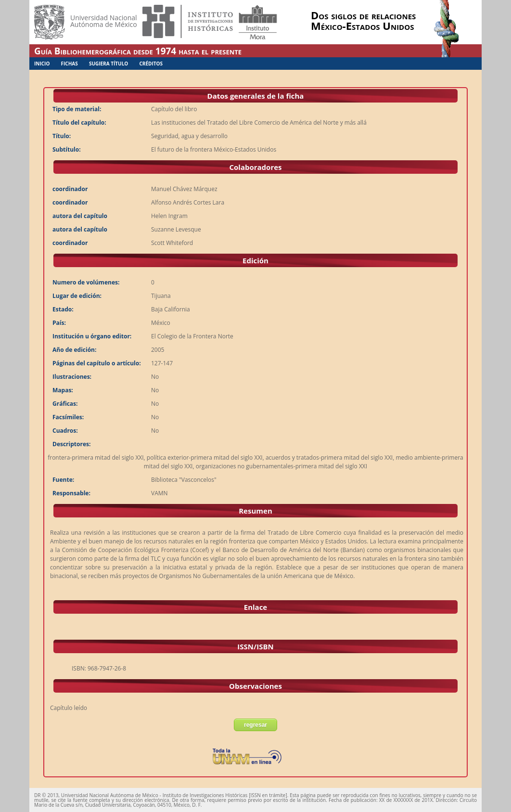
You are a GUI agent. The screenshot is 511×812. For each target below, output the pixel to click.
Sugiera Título (109, 64)
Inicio (42, 64)
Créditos (151, 64)
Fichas (70, 64)
